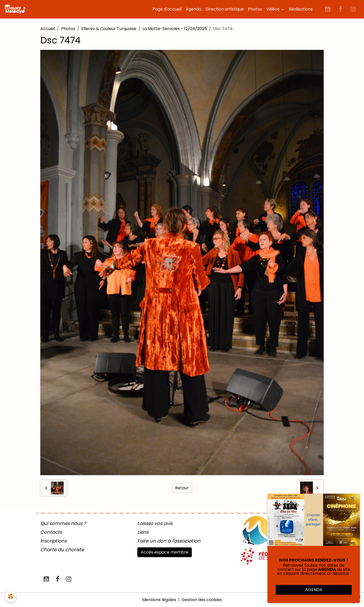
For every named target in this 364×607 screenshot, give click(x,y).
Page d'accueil (167, 9)
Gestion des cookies (202, 600)
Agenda (193, 9)
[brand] (16, 9)
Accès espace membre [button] (165, 552)
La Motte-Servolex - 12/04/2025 (175, 29)
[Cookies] (11, 596)
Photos (255, 9)
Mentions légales (159, 600)
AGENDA (314, 590)
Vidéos (273, 9)
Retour (182, 488)
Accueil (48, 29)
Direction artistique (225, 9)
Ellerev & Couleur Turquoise (109, 29)
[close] (352, 499)
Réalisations (301, 9)
